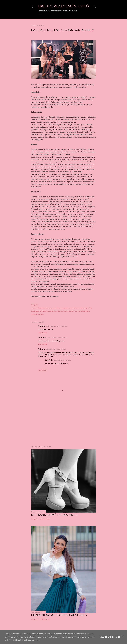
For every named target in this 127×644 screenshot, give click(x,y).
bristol (45, 308)
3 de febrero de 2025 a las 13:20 (56, 349)
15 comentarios (45, 619)
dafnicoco (43, 311)
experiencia (67, 311)
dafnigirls (50, 311)
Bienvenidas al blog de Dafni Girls (59, 615)
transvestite (35, 314)
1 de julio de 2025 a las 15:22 (62, 360)
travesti (42, 314)
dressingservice (58, 311)
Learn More (107, 637)
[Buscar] (95, 6)
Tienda (82, 15)
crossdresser (51, 308)
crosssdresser (35, 311)
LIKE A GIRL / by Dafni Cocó (63, 6)
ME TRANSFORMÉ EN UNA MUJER (55, 515)
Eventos (50, 15)
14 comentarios (45, 519)
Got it (119, 637)
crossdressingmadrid (85, 308)
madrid (79, 311)
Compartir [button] (35, 305)
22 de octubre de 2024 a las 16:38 (57, 326)
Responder (42, 333)
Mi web (41, 15)
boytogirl (39, 308)
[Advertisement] (64, 424)
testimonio (86, 311)
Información (71, 15)
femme (74, 311)
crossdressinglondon (71, 308)
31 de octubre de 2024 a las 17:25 (57, 338)
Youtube (59, 15)
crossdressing (60, 308)
